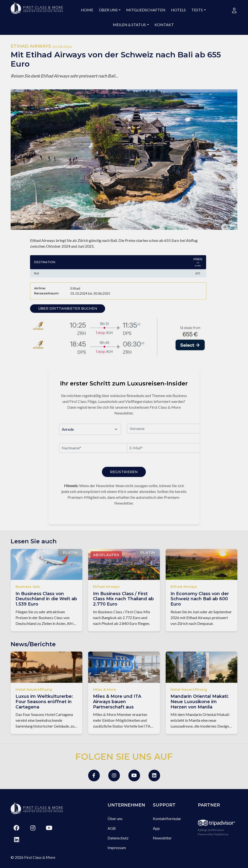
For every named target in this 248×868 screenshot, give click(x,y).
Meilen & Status (129, 25)
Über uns (108, 10)
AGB (112, 828)
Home (87, 10)
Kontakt (164, 25)
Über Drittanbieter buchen (68, 308)
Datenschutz (118, 838)
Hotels (178, 10)
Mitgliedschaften (146, 10)
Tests (197, 10)
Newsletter (162, 838)
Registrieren (124, 472)
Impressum (117, 848)
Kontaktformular (167, 818)
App (156, 828)
